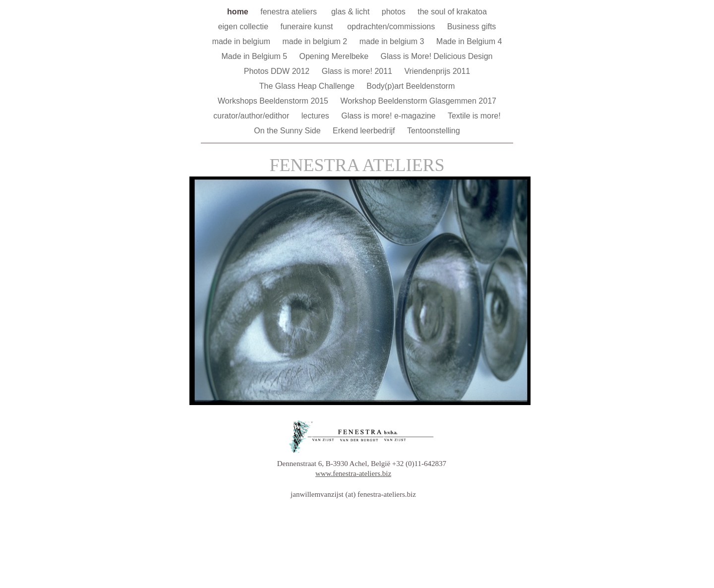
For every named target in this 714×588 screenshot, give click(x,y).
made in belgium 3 (393, 41)
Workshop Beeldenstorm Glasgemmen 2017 (418, 101)
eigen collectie (244, 27)
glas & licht (352, 12)
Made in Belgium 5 (256, 56)
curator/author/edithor (252, 116)
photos (395, 12)
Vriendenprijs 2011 (437, 71)
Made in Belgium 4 (469, 41)
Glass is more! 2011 (358, 71)
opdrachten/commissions (392, 27)
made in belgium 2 (316, 41)
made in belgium (242, 41)
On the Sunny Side (288, 131)
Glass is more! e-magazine (389, 116)
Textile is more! (474, 116)
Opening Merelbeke (335, 56)
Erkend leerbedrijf (365, 131)
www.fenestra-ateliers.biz (353, 473)
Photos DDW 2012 (278, 71)
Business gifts (472, 27)
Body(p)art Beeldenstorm (411, 86)
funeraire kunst (309, 27)
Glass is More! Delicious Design (437, 56)
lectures (316, 116)
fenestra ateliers (291, 12)
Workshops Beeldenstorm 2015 (274, 101)
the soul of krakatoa (452, 12)
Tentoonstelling (434, 131)
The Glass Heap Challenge (308, 86)
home (239, 12)
